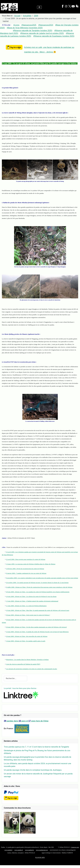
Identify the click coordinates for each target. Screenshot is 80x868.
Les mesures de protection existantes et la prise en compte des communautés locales (32, 669)
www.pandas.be (29, 850)
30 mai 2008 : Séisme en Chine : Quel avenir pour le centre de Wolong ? (28, 615)
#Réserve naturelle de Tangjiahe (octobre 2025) (33, 31)
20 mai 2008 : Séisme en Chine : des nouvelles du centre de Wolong (27, 636)
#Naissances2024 (46, 25)
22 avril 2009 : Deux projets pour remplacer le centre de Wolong (26, 559)
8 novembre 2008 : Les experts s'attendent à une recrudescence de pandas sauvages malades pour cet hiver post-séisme (42, 578)
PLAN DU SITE (40, 857)
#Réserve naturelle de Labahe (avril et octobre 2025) (42, 33)
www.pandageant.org (42, 850)
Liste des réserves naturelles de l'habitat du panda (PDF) (23, 664)
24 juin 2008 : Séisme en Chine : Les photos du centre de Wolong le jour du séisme (31, 596)
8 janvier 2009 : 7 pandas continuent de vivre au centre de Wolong (26, 573)
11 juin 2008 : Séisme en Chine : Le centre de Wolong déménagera (26, 606)
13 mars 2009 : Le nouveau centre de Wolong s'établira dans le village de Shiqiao (31, 564)
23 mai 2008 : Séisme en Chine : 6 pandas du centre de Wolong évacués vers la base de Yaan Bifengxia (37, 632)
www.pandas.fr (19, 850)
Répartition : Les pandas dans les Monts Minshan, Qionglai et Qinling (27, 660)
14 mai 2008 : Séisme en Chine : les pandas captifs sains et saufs (26, 641)
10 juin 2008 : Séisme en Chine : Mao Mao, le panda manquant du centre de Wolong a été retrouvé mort (38, 610)
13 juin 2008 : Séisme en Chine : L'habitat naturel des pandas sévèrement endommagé (32, 601)
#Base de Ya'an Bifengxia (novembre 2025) (25, 28)
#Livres (16, 25)
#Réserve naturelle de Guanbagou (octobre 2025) (54, 36)
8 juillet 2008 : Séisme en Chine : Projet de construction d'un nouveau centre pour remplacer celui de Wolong (39, 587)
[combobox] (15, 678)
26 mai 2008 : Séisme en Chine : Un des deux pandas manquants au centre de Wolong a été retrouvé (36, 627)
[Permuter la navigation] (39, 7)
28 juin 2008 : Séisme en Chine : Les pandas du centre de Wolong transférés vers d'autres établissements (38, 592)
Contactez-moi (75, 847)
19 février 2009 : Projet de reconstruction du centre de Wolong (25, 569)
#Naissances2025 (29, 25)
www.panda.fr (8, 850)
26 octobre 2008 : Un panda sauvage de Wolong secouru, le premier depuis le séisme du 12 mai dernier (37, 583)
